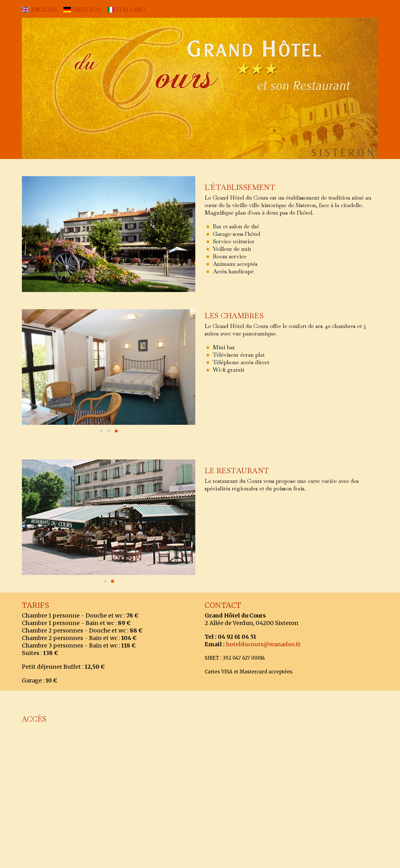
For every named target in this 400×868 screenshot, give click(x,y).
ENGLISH (40, 10)
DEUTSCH (82, 10)
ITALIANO (126, 10)
